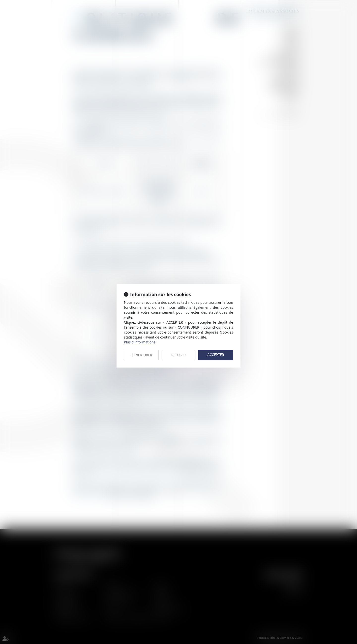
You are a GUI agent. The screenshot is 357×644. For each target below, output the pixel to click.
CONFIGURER (141, 355)
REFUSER (178, 355)
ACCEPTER (216, 355)
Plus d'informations (140, 342)
